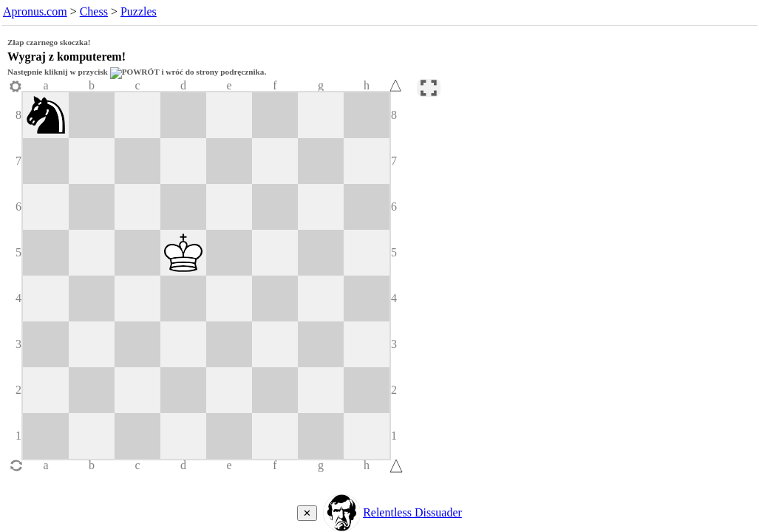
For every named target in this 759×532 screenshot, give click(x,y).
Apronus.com (35, 11)
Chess (94, 11)
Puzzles (139, 11)
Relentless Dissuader (412, 512)
